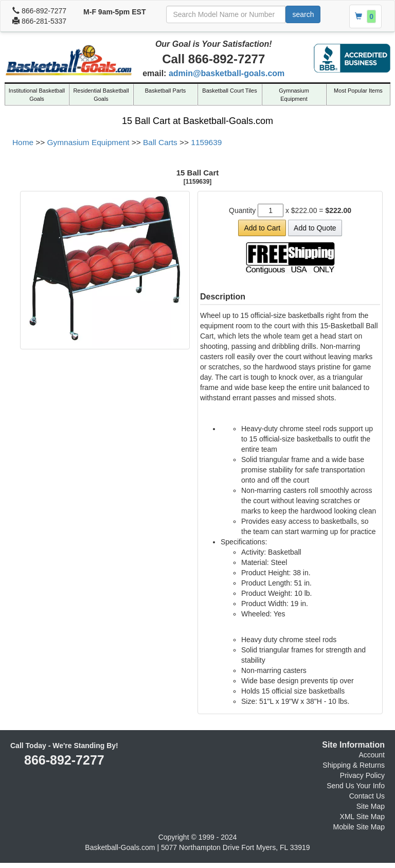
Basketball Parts (165, 91)
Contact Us (367, 796)
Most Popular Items (358, 91)
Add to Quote (315, 228)
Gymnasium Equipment (294, 95)
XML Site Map (362, 817)
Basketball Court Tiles (229, 91)
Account (372, 755)
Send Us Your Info (356, 786)
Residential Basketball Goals (101, 95)
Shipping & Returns (354, 765)
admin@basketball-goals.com (227, 73)
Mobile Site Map (359, 827)
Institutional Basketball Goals (37, 95)
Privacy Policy (362, 775)
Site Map (371, 806)
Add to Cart (262, 228)
